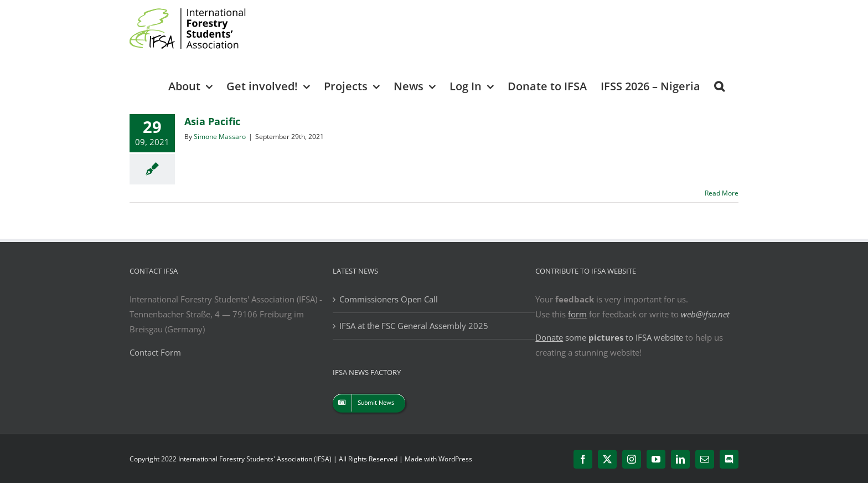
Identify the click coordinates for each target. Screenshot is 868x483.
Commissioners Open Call (389, 299)
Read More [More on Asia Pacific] (722, 193)
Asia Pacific (212, 121)
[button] (719, 86)
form (577, 314)
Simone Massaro (220, 137)
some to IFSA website (609, 337)
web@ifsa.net (705, 314)
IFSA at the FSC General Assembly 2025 (414, 326)
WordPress (455, 459)
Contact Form (155, 352)
